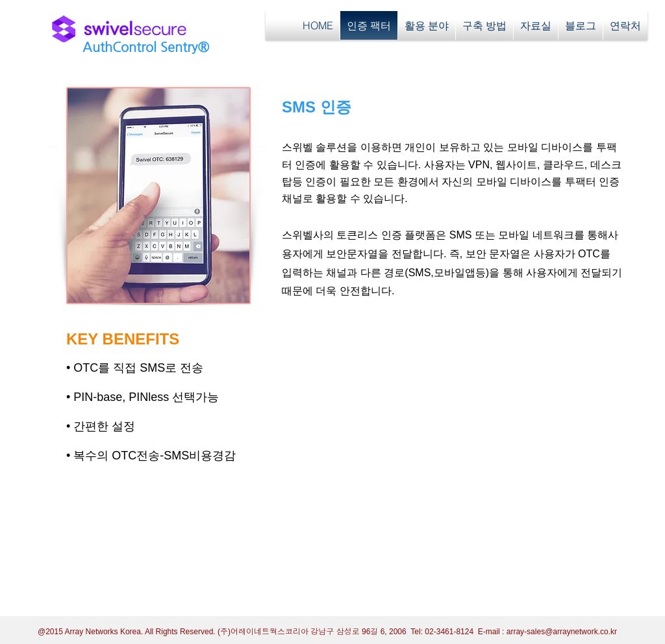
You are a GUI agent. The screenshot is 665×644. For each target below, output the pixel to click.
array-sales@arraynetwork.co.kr (562, 632)
